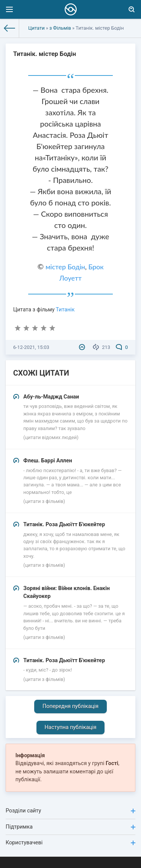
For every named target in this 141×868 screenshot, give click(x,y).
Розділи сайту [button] (70, 811)
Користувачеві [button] (70, 843)
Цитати (36, 28)
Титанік (65, 310)
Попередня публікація (70, 706)
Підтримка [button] (70, 827)
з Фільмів (60, 28)
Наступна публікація (71, 727)
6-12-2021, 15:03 (31, 347)
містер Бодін (65, 267)
